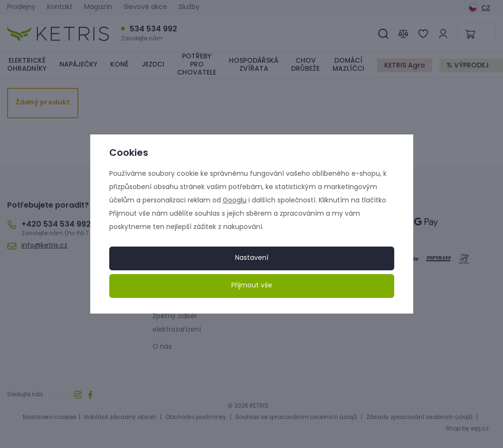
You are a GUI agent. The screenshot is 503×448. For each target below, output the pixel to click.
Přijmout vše (252, 286)
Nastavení (252, 258)
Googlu (235, 201)
